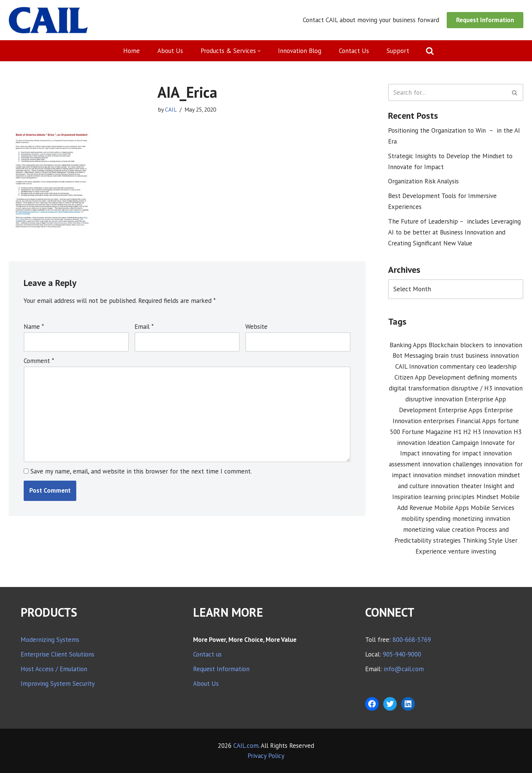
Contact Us (354, 51)
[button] (259, 51)
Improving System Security (58, 684)
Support (398, 51)
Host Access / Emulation (54, 669)
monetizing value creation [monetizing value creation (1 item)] (439, 529)
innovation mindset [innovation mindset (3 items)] (439, 475)
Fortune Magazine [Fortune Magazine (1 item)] (427, 432)
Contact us (207, 654)
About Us (170, 51)
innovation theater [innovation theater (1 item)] (456, 486)
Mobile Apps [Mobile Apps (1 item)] (452, 508)
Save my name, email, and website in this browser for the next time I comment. (141, 471)
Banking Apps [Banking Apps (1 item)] (408, 345)
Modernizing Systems (50, 640)
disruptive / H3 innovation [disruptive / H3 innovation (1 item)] (487, 388)
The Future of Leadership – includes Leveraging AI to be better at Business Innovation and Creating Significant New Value (454, 232)
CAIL (171, 109)
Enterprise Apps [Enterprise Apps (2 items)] (460, 410)
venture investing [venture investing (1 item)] (472, 551)
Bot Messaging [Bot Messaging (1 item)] (413, 355)
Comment (39, 361)
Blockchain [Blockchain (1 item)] (444, 345)
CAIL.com (246, 746)
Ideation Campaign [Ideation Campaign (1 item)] (453, 443)
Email (144, 327)
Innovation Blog (300, 51)
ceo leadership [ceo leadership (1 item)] (496, 366)
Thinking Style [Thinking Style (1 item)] (483, 540)
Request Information (485, 20)
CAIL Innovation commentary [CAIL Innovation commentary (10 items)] (435, 366)
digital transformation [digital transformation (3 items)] (419, 388)
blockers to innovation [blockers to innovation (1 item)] (491, 345)
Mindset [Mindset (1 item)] (487, 497)
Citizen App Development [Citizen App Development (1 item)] (430, 377)
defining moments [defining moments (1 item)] (492, 377)
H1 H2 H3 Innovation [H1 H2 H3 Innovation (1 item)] (483, 432)
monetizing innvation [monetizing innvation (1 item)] (481, 519)
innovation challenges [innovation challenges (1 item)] (452, 464)
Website (256, 327)
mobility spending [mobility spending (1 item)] (426, 519)
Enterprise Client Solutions (57, 654)
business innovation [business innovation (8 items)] (492, 355)
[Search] (430, 51)
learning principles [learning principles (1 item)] (449, 497)
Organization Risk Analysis (423, 181)
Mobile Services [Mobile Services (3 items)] (493, 508)
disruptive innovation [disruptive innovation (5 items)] (434, 399)
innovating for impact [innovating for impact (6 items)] (451, 453)
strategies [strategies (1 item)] (447, 540)
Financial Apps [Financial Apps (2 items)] (476, 421)
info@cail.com (404, 669)
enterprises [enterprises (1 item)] (439, 421)
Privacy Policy (266, 756)
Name (34, 327)
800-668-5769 (412, 640)
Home (131, 51)
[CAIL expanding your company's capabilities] (48, 20)
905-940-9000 (402, 654)
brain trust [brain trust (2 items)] (449, 355)
